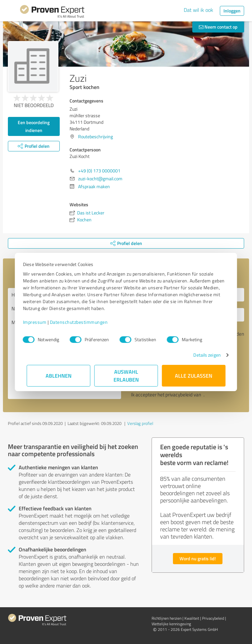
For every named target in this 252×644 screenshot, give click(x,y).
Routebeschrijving (95, 136)
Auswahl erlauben (126, 376)
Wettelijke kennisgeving (171, 624)
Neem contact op (218, 27)
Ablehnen (59, 376)
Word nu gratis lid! (198, 558)
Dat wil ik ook (199, 10)
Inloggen (232, 11)
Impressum (38, 322)
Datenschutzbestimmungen (83, 322)
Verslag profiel (140, 423)
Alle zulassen (194, 376)
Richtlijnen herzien (167, 618)
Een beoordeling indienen (34, 126)
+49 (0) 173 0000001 (99, 171)
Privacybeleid (213, 618)
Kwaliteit (192, 618)
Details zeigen (203, 355)
